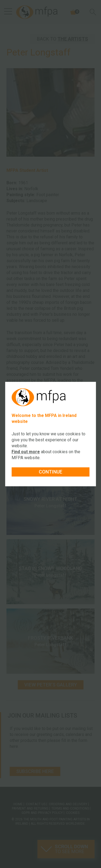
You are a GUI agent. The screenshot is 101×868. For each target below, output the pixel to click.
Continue (50, 472)
